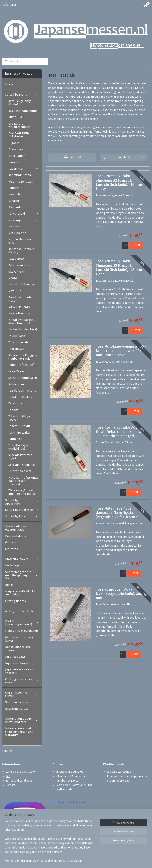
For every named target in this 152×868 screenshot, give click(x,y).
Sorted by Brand (22, 95)
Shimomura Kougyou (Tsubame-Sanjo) (23, 357)
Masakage (23, 220)
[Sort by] (123, 157)
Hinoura (14, 162)
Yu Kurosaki (23, 214)
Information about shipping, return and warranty (19, 732)
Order (136, 245)
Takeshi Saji (16, 349)
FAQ (8, 776)
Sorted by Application (22, 502)
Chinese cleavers (20, 471)
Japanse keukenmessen (70, 802)
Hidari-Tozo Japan (21, 182)
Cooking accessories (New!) (22, 681)
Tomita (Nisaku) (19, 426)
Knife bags (12, 565)
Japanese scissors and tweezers (20, 671)
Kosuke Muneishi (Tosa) (20, 299)
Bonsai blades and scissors (18, 649)
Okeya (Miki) (16, 272)
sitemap (91, 861)
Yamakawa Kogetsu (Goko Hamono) (22, 321)
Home (9, 84)
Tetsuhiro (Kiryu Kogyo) (19, 418)
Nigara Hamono (19, 313)
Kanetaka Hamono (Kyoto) (21, 251)
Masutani (15, 226)
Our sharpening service (22, 694)
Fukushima (16, 149)
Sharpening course (18, 702)
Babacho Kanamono (23, 111)
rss (99, 861)
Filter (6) (72, 157)
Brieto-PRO (16, 117)
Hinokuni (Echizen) (21, 365)
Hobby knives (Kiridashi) (21, 631)
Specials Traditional (22, 465)
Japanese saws (15, 657)
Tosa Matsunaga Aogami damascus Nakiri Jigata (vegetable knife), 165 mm (117, 513)
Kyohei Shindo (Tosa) (23, 329)
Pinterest (8, 751)
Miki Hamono (17, 233)
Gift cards (12, 549)
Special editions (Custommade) (16, 528)
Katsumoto (16, 259)
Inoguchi (14, 194)
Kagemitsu (23, 169)
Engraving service (17, 709)
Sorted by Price (22, 516)
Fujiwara (14, 143)
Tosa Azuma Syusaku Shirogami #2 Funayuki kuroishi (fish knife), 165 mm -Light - (120, 268)
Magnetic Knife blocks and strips (20, 593)
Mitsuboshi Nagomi (21, 284)
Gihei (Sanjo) (17, 156)
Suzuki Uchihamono (22, 391)
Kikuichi (14, 201)
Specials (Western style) (20, 457)
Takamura (15, 403)
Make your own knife (22, 611)
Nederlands (9, 5)
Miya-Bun (15, 291)
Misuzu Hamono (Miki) (20, 241)
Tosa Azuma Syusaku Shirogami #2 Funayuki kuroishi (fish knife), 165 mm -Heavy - (120, 183)
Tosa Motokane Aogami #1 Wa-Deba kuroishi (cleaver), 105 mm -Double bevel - (121, 351)
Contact (10, 785)
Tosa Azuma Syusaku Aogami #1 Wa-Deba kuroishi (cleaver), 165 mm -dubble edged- (121, 432)
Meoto (13, 278)
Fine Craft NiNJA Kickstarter (19, 135)
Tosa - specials (18, 342)
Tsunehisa (15, 439)
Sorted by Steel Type (22, 510)
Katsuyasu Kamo (20, 265)
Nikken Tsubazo (19, 307)
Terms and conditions (19, 781)
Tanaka (13, 410)
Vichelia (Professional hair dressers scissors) (23, 481)
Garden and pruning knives (19, 639)
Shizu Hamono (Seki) (23, 378)
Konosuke (15, 207)
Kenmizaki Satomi (20, 175)
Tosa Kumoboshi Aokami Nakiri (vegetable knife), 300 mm (119, 594)
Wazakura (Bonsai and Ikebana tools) (22, 492)
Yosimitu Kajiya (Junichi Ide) (19, 447)
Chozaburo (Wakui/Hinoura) (20, 125)
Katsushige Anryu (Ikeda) (20, 103)
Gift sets (11, 542)
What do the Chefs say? (20, 772)
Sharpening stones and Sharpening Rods (22, 575)
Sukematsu (16, 384)
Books (9, 585)
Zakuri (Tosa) (17, 336)
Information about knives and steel (22, 720)
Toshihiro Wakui (19, 433)
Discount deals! (16, 536)
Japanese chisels (17, 663)
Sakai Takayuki (18, 371)
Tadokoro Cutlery (20, 397)
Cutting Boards (15, 601)
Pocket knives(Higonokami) (22, 623)
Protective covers (22, 559)
